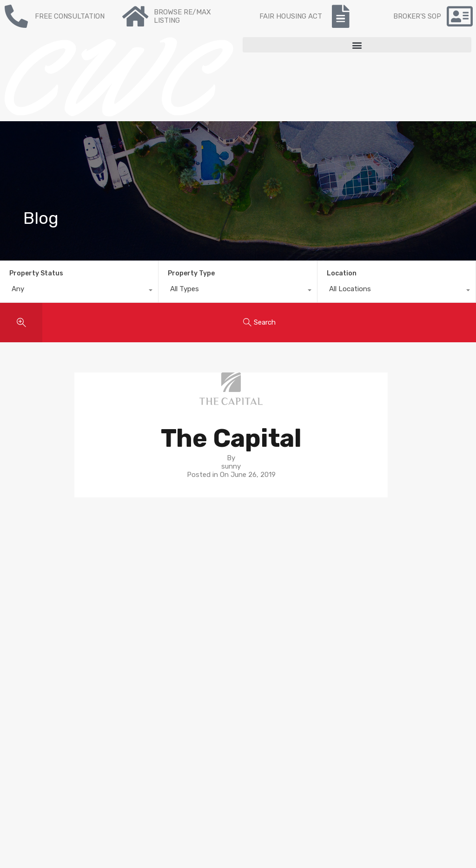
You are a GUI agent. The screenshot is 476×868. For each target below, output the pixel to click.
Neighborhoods (267, 581)
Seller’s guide (263, 573)
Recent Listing (147, 581)
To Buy (135, 573)
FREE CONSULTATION (70, 16)
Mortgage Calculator (156, 614)
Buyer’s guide (264, 564)
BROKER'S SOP (417, 16)
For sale (136, 564)
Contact (137, 598)
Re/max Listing (148, 589)
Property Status (36, 273)
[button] (357, 45)
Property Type (191, 273)
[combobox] (79, 291)
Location (342, 273)
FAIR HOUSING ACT (291, 16)
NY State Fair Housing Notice (53, 767)
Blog (131, 606)
